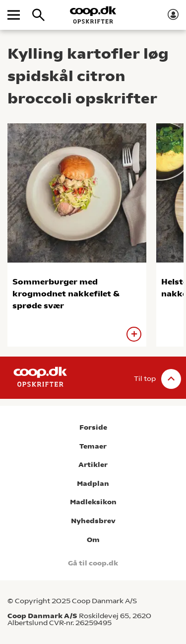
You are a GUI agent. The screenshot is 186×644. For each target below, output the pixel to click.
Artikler (93, 465)
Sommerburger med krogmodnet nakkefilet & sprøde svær (66, 294)
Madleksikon (93, 502)
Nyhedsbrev (93, 521)
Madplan (93, 484)
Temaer (93, 446)
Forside (93, 427)
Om (93, 540)
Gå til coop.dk (93, 563)
